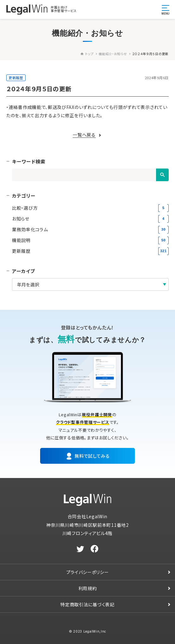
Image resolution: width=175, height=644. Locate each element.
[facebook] (95, 549)
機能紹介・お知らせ (113, 54)
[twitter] (80, 549)
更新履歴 (16, 78)
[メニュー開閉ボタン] (166, 10)
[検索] (162, 175)
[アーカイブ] (90, 284)
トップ (87, 54)
